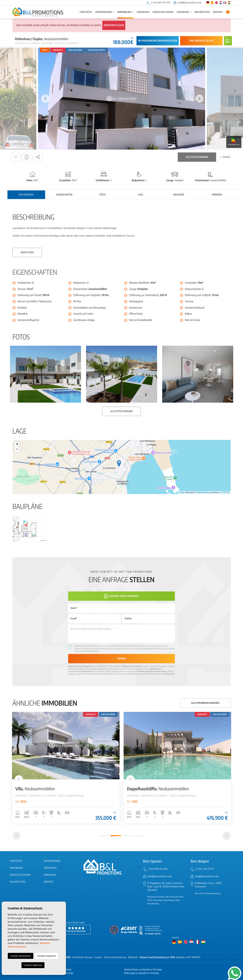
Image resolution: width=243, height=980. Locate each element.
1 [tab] (104, 836)
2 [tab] (116, 836)
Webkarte (133, 957)
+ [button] (17, 444)
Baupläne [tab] (179, 195)
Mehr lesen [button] (27, 252)
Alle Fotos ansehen (197, 157)
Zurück (225, 157)
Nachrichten (202, 12)
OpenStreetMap (203, 493)
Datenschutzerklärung (83, 649)
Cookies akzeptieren (21, 956)
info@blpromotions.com (188, 3)
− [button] (17, 450)
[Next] (227, 836)
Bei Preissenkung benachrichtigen (158, 41)
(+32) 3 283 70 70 (205, 869)
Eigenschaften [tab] (64, 195)
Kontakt (218, 12)
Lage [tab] (141, 195)
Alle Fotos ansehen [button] (121, 411)
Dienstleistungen (163, 12)
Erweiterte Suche (114, 25)
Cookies (98, 957)
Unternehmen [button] (104, 12)
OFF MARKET (194, 957)
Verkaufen (143, 12)
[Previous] (17, 836)
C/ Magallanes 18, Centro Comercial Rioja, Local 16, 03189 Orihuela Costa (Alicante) (166, 887)
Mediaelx (180, 957)
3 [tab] (127, 836)
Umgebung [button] (183, 12)
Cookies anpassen (47, 956)
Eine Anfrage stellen (201, 41)
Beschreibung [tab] (26, 195)
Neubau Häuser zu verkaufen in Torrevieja (143, 970)
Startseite (86, 12)
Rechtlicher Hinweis (83, 957)
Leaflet (182, 493)
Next (199, 99)
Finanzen (217, 195)
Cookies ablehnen (33, 965)
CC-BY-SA (225, 493)
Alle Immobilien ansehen (205, 703)
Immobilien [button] (124, 12)
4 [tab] (139, 836)
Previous (44, 99)
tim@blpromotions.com (207, 876)
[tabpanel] (66, 768)
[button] (38, 157)
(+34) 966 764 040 (158, 3)
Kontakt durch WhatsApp (121, 596)
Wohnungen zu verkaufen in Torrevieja (142, 973)
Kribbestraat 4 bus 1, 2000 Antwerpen (208, 885)
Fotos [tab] (102, 195)
